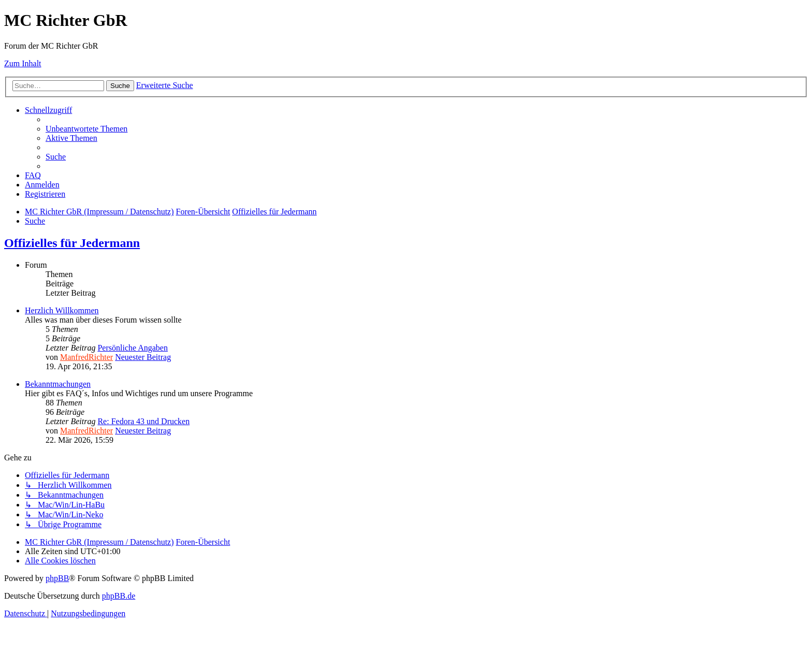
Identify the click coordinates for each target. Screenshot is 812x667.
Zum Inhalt (23, 63)
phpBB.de (119, 596)
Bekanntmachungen (58, 384)
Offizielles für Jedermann (72, 243)
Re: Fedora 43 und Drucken (143, 421)
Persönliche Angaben (133, 348)
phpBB (57, 578)
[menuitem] (86, 129)
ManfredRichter (86, 357)
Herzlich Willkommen (62, 310)
